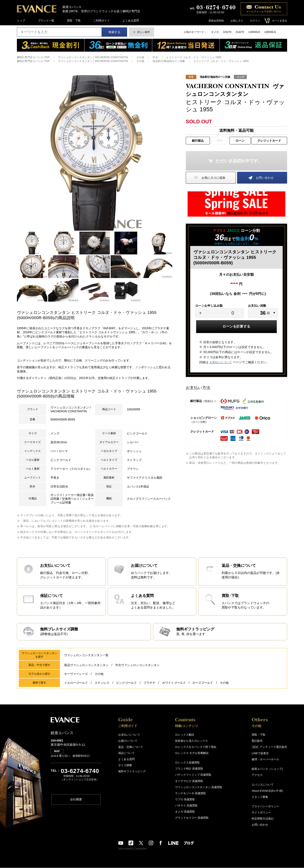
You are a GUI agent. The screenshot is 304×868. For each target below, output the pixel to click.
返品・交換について (131, 747)
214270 (240, 32)
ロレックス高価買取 (187, 763)
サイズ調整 (125, 766)
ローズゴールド (203, 683)
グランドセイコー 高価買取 (192, 818)
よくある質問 (131, 21)
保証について (126, 753)
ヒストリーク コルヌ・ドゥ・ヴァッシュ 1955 (194, 57)
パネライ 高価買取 (186, 806)
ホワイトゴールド (174, 683)
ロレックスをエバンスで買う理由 (196, 747)
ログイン (255, 21)
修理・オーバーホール (265, 760)
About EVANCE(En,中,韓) (267, 791)
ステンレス (102, 683)
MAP (57, 752)
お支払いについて (221, 362)
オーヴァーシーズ (76, 674)
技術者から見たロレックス (191, 741)
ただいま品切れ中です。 (239, 161)
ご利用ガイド (102, 21)
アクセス (257, 775)
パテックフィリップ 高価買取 (193, 775)
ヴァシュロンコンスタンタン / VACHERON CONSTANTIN (93, 57)
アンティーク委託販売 (269, 747)
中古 (155, 57)
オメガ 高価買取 (185, 812)
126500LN (270, 32)
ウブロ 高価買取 (185, 800)
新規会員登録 (216, 21)
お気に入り (237, 21)
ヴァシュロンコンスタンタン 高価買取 (199, 787)
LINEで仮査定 (260, 754)
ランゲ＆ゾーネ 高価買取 (191, 793)
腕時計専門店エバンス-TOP (33, 57)
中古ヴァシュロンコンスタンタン (137, 665)
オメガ (215, 32)
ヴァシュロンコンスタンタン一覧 (86, 656)
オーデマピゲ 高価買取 (189, 781)
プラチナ (149, 683)
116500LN (254, 32)
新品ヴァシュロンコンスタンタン (86, 665)
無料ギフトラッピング (132, 772)
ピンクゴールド (126, 683)
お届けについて (128, 741)
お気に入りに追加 (213, 178)
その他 (140, 57)
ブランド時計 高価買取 (189, 769)
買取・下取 (74, 21)
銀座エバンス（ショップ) (267, 769)
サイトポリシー (261, 813)
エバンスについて (263, 785)
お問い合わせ (265, 178)
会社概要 (76, 800)
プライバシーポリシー (265, 807)
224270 (227, 32)
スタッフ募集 (260, 797)
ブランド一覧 (46, 21)
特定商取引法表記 (263, 819)
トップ (21, 21)
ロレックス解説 (185, 735)
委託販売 (257, 741)
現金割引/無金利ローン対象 (169, 61)
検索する (114, 32)
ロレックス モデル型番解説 (192, 753)
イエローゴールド (76, 683)
